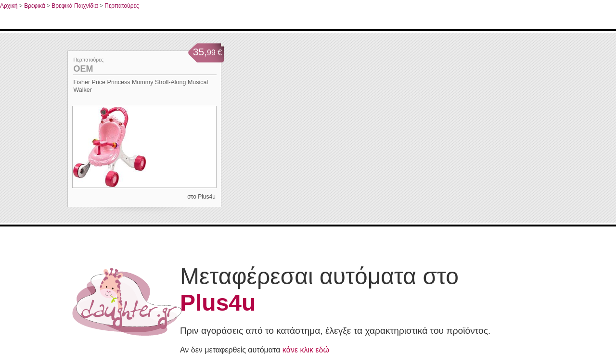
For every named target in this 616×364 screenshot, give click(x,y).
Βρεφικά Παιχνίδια (75, 6)
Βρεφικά (34, 6)
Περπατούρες (122, 6)
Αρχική (9, 6)
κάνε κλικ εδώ (306, 350)
